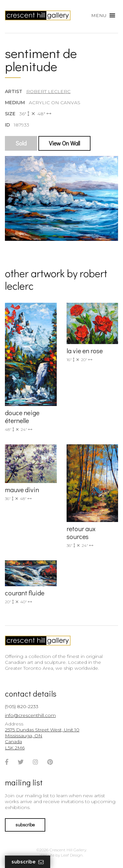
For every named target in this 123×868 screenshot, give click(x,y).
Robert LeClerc (48, 91)
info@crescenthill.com (30, 715)
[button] (99, 15)
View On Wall (64, 143)
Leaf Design (72, 855)
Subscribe (28, 862)
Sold (21, 143)
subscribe (25, 825)
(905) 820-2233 (22, 706)
